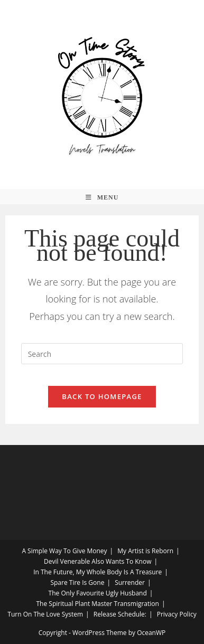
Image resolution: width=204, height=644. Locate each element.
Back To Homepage (102, 396)
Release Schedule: (120, 614)
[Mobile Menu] (102, 198)
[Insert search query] (102, 354)
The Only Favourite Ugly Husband (98, 593)
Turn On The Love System (45, 614)
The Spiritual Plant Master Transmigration (97, 604)
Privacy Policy (177, 614)
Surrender (130, 583)
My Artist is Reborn (145, 551)
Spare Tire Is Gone (77, 583)
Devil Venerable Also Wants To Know (98, 561)
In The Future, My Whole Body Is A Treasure (98, 572)
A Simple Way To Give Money (64, 551)
